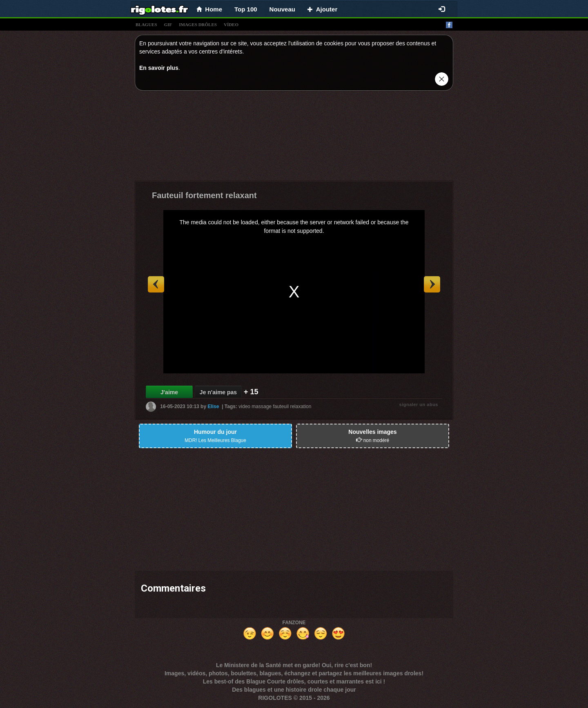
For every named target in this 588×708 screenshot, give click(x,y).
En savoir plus (159, 68)
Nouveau (282, 9)
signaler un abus (419, 404)
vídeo (231, 25)
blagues (146, 25)
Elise (213, 406)
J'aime (169, 392)
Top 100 (246, 9)
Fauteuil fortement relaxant (204, 195)
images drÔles (198, 25)
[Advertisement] (294, 138)
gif (168, 25)
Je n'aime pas (218, 392)
